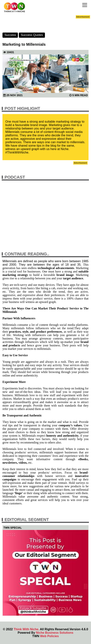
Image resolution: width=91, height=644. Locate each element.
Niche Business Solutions (55, 633)
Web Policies (49, 636)
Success (10, 35)
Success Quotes (32, 35)
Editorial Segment (27, 520)
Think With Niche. (26, 629)
